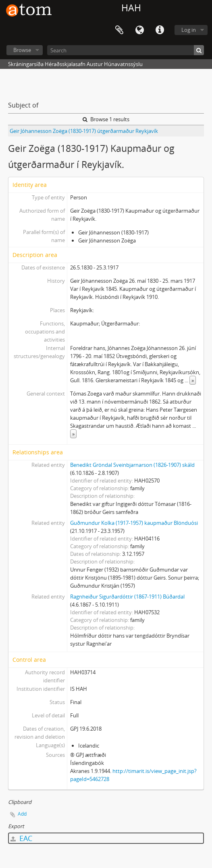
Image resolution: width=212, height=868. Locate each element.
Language (139, 30)
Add (22, 814)
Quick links (160, 30)
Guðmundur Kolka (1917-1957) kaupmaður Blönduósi (134, 523)
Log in (189, 30)
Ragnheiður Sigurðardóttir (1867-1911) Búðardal (127, 597)
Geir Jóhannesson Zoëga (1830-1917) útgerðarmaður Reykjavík (84, 131)
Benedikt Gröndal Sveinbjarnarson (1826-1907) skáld (132, 465)
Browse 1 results (106, 119)
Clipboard (119, 30)
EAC (21, 838)
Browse (22, 50)
